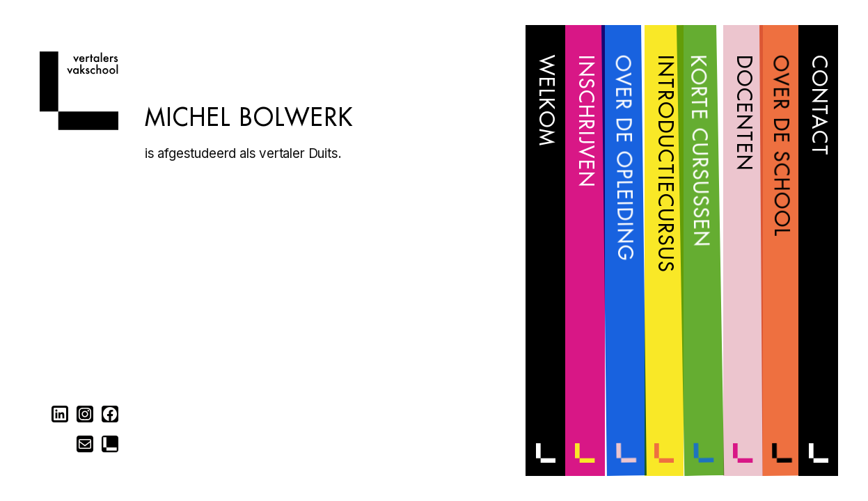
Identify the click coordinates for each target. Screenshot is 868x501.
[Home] (79, 126)
